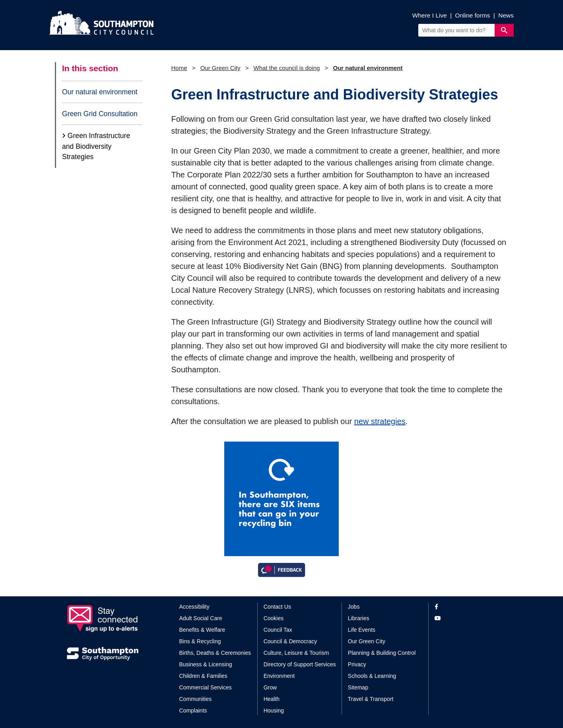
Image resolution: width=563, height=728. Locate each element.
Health (272, 699)
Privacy (357, 664)
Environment (279, 676)
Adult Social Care (201, 618)
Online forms (473, 15)
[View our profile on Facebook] (465, 607)
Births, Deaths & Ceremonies (215, 653)
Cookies (274, 618)
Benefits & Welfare (202, 630)
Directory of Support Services (300, 664)
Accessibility (194, 607)
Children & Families (203, 676)
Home (179, 68)
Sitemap (358, 687)
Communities (196, 699)
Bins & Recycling (200, 641)
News (506, 15)
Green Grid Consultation (100, 114)
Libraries (359, 618)
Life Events (362, 630)
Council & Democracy (290, 641)
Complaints (193, 710)
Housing (274, 710)
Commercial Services (206, 687)
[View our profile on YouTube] (465, 618)
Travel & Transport (371, 699)
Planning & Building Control (382, 653)
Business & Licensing (206, 664)
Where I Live (430, 15)
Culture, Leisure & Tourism (296, 653)
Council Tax (278, 630)
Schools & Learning (372, 676)
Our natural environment (100, 92)
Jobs (354, 607)
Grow (270, 687)
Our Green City (220, 68)
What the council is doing (287, 68)
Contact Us (277, 607)
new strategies (380, 421)
